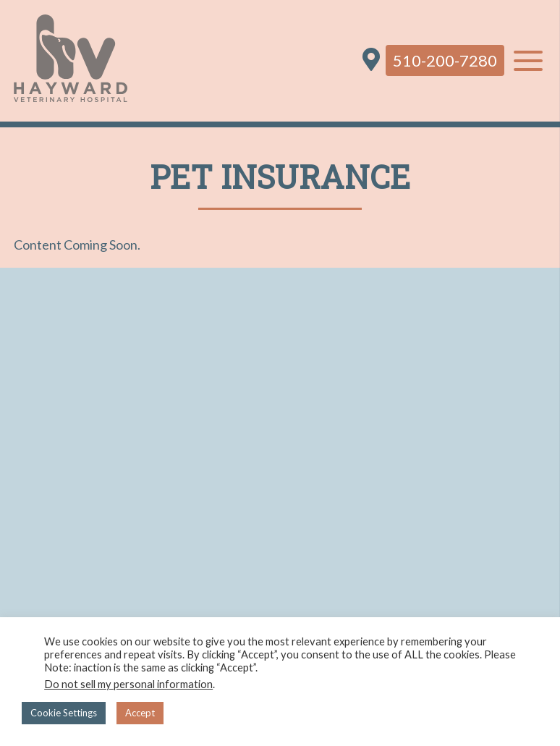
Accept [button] (140, 713)
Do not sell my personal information (128, 684)
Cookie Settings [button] (64, 713)
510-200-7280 (445, 60)
